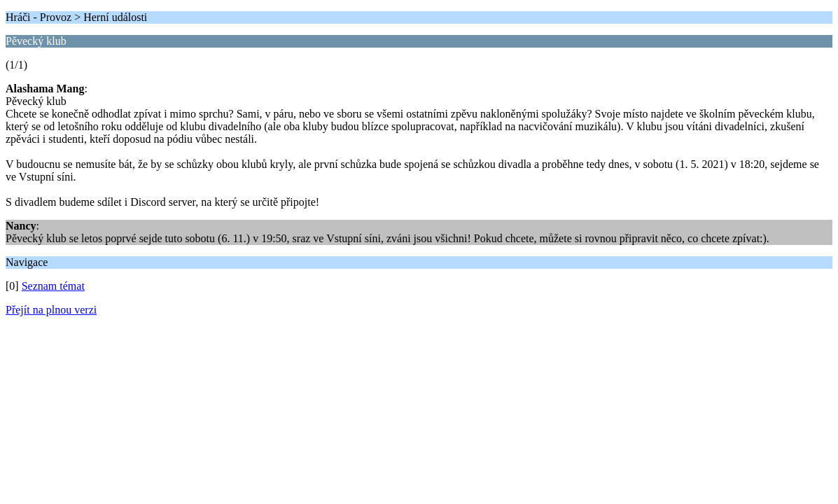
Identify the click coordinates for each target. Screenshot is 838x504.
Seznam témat (53, 286)
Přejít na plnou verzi (51, 310)
